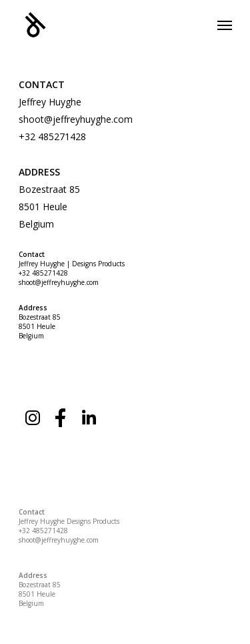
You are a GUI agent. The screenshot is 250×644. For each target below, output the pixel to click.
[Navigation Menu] (225, 25)
